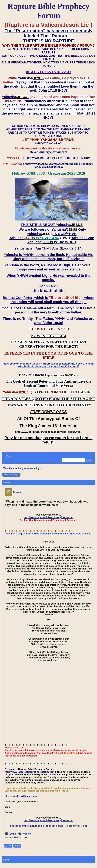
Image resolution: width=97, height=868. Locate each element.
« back (6, 860)
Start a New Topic (11, 475)
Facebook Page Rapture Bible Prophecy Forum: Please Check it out (49, 826)
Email (13, 834)
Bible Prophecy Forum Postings (22, 468)
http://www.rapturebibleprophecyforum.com (49, 517)
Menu (7, 456)
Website (27, 834)
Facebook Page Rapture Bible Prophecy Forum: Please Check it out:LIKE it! (48, 534)
